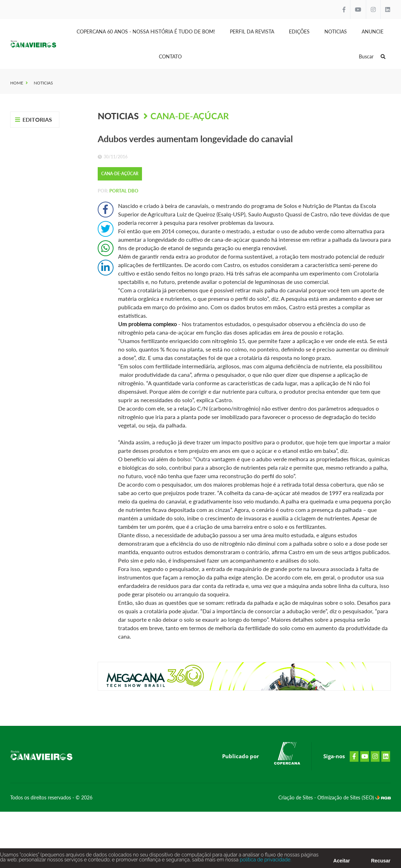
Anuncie (373, 31)
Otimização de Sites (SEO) (346, 797)
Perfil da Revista (252, 31)
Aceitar (341, 862)
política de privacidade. (265, 861)
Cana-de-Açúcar (190, 116)
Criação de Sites (296, 797)
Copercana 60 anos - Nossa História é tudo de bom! (146, 31)
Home (17, 83)
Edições (299, 31)
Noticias (336, 31)
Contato (170, 56)
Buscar (372, 56)
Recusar (381, 862)
